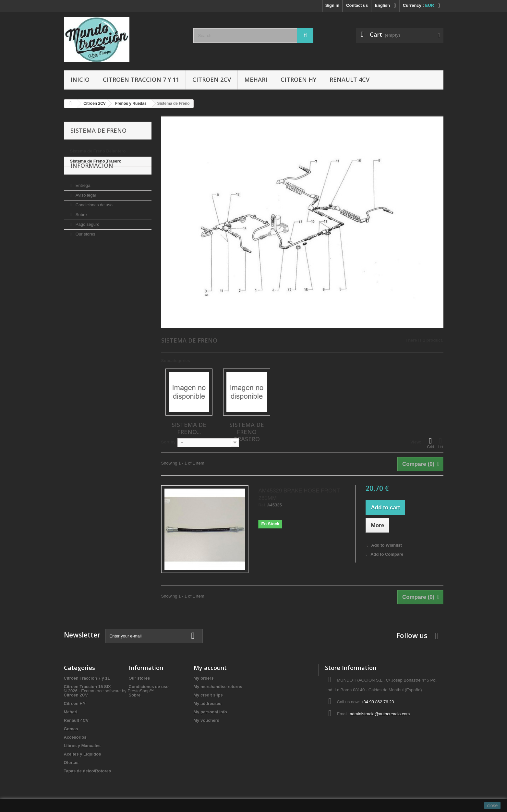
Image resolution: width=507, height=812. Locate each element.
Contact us (357, 5)
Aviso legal (85, 213)
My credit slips (208, 695)
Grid (431, 443)
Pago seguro (87, 242)
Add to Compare (387, 554)
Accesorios (75, 737)
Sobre (80, 232)
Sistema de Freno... (189, 428)
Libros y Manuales (82, 746)
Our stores (85, 252)
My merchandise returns (218, 687)
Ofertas (71, 763)
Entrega (82, 203)
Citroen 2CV (212, 79)
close (493, 806)
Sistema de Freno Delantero (98, 151)
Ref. (262, 505)
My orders (204, 678)
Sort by (169, 442)
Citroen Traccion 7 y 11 (141, 79)
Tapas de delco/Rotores (88, 771)
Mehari (256, 79)
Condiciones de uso (93, 223)
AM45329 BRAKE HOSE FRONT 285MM (299, 494)
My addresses (208, 703)
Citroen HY (298, 79)
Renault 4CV (350, 79)
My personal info (210, 712)
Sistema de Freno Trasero (96, 161)
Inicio (80, 79)
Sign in (332, 5)
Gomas (71, 729)
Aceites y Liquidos (83, 754)
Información (92, 186)
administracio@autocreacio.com (380, 714)
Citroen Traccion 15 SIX (87, 687)
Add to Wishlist (386, 545)
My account (210, 668)
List (440, 443)
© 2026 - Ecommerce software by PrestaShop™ (109, 794)
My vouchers (206, 720)
